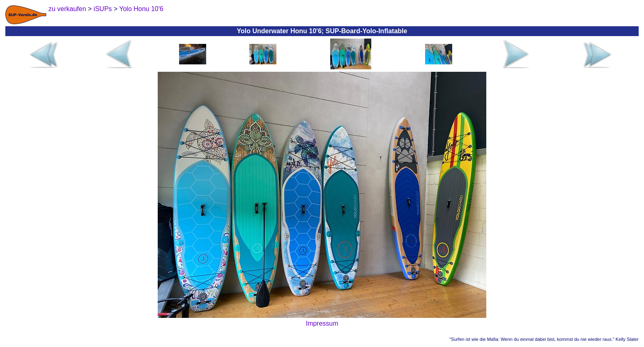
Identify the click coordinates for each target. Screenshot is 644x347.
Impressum (322, 323)
